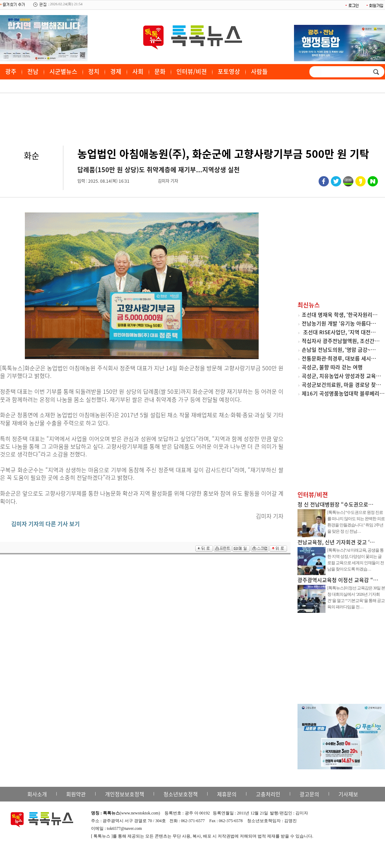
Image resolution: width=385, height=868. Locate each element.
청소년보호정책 (181, 794)
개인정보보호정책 (125, 794)
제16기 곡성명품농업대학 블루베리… (343, 393)
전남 (33, 71)
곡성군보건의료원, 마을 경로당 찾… (341, 385)
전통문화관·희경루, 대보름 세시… (339, 358)
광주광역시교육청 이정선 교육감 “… (338, 580)
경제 (116, 71)
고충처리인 (268, 794)
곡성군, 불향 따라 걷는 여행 (332, 367)
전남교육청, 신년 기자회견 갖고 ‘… (336, 542)
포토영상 (229, 71)
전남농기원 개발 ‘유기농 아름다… (339, 323)
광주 (11, 71)
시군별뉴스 (63, 71)
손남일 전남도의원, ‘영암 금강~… (339, 350)
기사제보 (348, 794)
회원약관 (76, 794)
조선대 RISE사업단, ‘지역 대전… (339, 332)
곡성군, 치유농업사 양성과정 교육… (341, 376)
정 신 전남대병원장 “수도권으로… (335, 504)
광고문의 (309, 794)
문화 (160, 71)
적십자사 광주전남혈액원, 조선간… (341, 341)
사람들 (259, 71)
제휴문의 (227, 794)
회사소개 (37, 794)
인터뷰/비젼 (192, 71)
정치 (94, 71)
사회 (138, 71)
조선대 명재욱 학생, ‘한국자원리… (340, 315)
